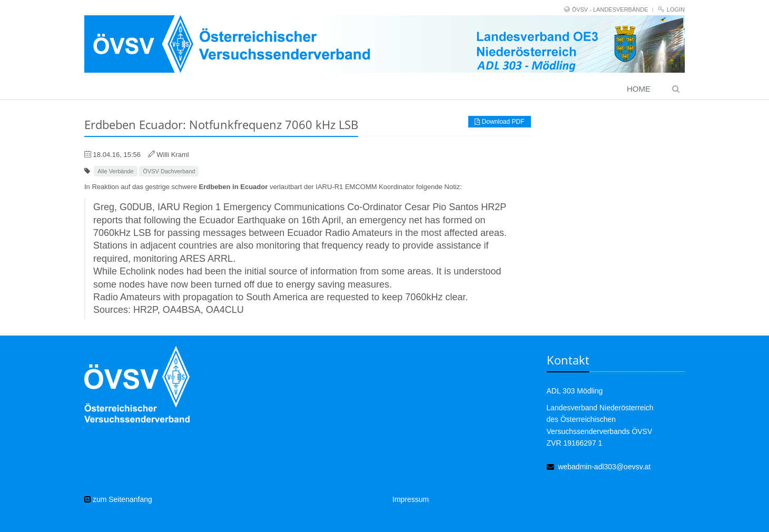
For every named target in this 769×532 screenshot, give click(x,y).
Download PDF (499, 122)
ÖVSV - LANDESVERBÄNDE (610, 9)
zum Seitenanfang (118, 499)
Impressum (411, 499)
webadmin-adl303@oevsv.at (604, 467)
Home (639, 89)
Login (676, 9)
